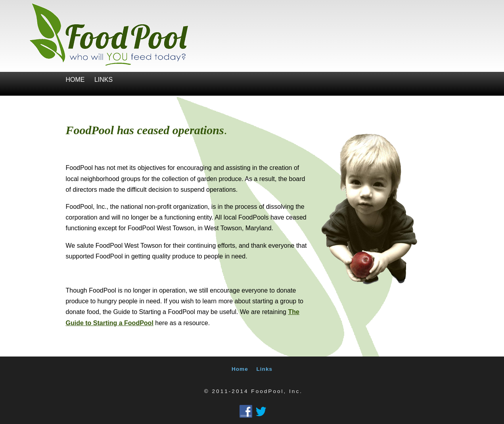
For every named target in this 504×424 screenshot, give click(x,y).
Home (75, 80)
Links (103, 80)
